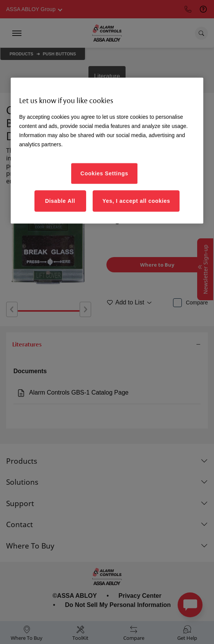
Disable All (60, 201)
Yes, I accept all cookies (136, 201)
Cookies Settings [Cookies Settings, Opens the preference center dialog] (104, 173)
